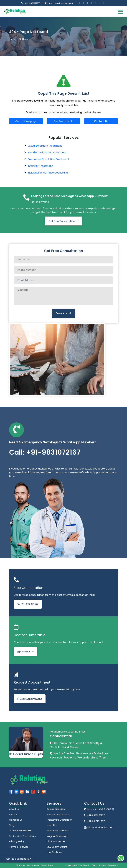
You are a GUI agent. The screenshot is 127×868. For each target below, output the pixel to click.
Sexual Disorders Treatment (45, 146)
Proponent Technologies (42, 865)
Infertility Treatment (40, 166)
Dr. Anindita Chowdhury (22, 836)
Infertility (52, 825)
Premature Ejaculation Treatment (48, 159)
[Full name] (63, 260)
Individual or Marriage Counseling (48, 173)
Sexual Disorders (56, 809)
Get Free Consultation (62, 221)
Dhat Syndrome (56, 841)
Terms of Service (19, 847)
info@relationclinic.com (61, 3)
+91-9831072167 (33, 3)
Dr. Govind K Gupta (20, 831)
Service (13, 814)
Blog (12, 825)
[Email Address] (63, 280)
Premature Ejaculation (59, 820)
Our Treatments (63, 121)
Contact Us (101, 121)
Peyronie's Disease (57, 831)
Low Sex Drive (54, 852)
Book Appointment (30, 699)
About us (14, 809)
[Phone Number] (63, 270)
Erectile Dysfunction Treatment (47, 152)
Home (12, 39)
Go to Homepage (26, 121)
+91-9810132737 (96, 821)
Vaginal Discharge (57, 836)
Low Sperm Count (57, 847)
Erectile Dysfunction (58, 814)
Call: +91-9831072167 (45, 452)
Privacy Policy (17, 841)
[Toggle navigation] (120, 12)
